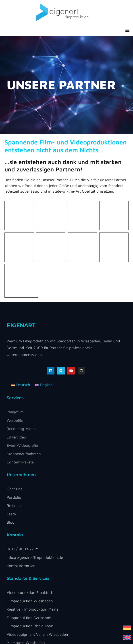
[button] (127, 30)
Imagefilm (15, 316)
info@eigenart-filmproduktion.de (35, 461)
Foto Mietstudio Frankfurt (29, 555)
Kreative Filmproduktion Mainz (32, 513)
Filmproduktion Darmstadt (29, 521)
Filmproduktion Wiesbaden (30, 505)
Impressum (33, 591)
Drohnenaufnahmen (24, 358)
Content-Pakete (20, 366)
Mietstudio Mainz (21, 563)
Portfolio (14, 401)
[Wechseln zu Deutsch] (127, 627)
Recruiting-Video (21, 332)
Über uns (15, 393)
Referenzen (16, 409)
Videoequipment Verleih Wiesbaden (37, 538)
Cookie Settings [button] (61, 592)
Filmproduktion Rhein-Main (30, 530)
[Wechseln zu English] (44, 289)
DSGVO (16, 591)
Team (11, 418)
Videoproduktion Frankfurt (29, 496)
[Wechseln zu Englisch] (127, 637)
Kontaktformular (21, 469)
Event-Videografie (22, 349)
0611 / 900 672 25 (23, 453)
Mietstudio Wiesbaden (26, 546)
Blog (11, 426)
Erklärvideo (16, 341)
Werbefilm (16, 324)
